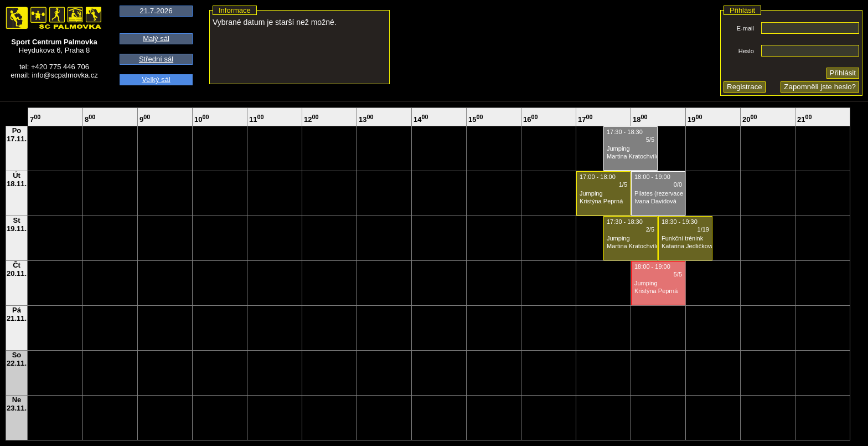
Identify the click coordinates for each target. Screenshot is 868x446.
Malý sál (156, 39)
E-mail (745, 28)
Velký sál (156, 80)
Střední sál (156, 59)
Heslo (746, 51)
